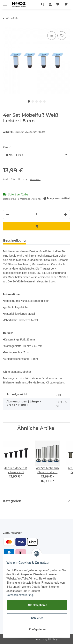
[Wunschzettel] (58, 4)
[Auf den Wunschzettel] (62, 36)
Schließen (37, 618)
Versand (35, 179)
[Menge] (36, 215)
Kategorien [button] (12, 501)
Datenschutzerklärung (20, 595)
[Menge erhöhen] (65, 215)
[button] (43, 4)
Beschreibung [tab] (14, 240)
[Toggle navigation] (5, 2)
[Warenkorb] (66, 4)
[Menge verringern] (8, 215)
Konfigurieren (37, 629)
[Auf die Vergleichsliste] (52, 36)
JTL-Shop (53, 639)
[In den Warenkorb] (36, 226)
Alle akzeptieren (37, 605)
